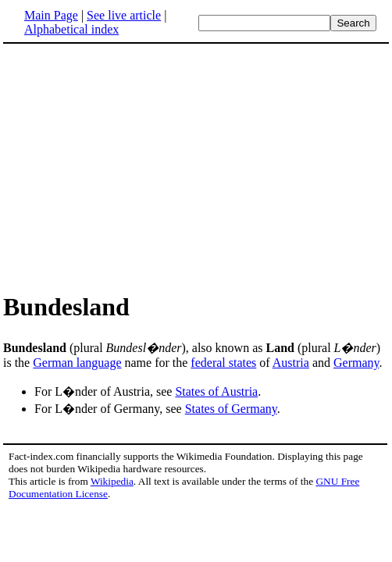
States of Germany (231, 409)
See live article (124, 15)
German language (77, 363)
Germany (356, 363)
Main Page (51, 15)
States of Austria (216, 391)
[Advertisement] (134, 167)
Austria (291, 363)
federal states (223, 363)
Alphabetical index (71, 29)
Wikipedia (112, 481)
